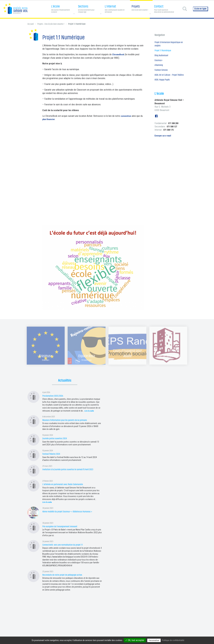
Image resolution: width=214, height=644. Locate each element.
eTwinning (159, 67)
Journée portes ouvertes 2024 (56, 438)
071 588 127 (173, 134)
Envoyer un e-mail (164, 143)
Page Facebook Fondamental (90, 635)
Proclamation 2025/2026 (54, 396)
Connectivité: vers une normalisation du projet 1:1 (65, 545)
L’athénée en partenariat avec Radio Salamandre (65, 484)
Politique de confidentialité (120, 635)
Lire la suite (90, 411)
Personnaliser (154, 640)
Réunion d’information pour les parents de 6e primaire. (68, 420)
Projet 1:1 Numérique (164, 51)
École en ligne (200, 9)
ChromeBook (119, 54)
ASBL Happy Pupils (163, 87)
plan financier (49, 119)
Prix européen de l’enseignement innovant (62, 526)
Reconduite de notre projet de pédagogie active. (65, 575)
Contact (105, 635)
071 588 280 (174, 130)
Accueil (31, 24)
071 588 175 (169, 137)
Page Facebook (72, 635)
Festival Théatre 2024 (52, 454)
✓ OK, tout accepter (135, 640)
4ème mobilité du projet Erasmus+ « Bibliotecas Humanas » (71, 512)
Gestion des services (140, 635)
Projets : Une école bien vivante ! (51, 24)
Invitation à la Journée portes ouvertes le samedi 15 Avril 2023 (71, 469)
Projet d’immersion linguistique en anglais (169, 44)
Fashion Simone (162, 72)
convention (126, 116)
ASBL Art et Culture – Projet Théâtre (167, 80)
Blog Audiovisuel (162, 57)
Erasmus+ (159, 62)
